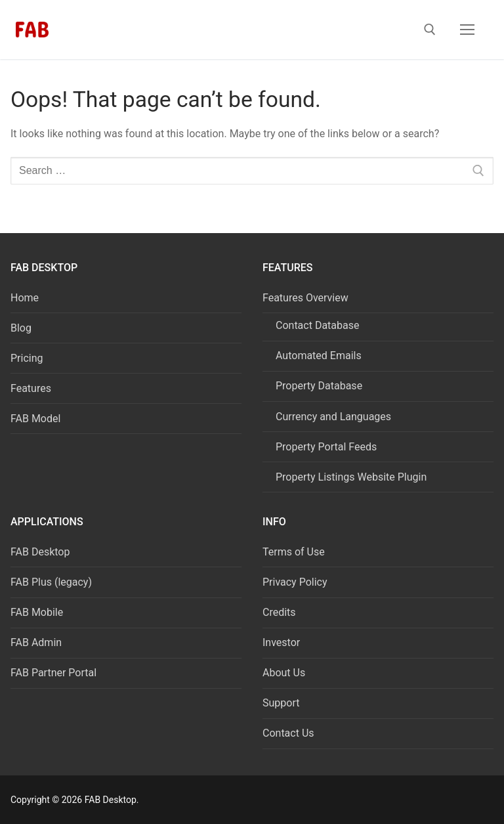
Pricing (27, 358)
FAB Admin (36, 642)
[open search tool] (430, 30)
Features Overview (307, 298)
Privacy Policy (295, 582)
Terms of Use (294, 552)
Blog (21, 328)
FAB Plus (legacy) (51, 582)
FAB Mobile (37, 612)
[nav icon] (467, 30)
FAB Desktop (40, 552)
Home (25, 298)
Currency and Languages (333, 417)
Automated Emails (319, 356)
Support (281, 703)
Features (31, 388)
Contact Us (288, 733)
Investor (281, 642)
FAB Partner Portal (53, 673)
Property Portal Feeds (326, 447)
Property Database (319, 386)
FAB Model (35, 419)
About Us (284, 673)
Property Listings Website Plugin (351, 477)
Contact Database (317, 325)
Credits (279, 612)
